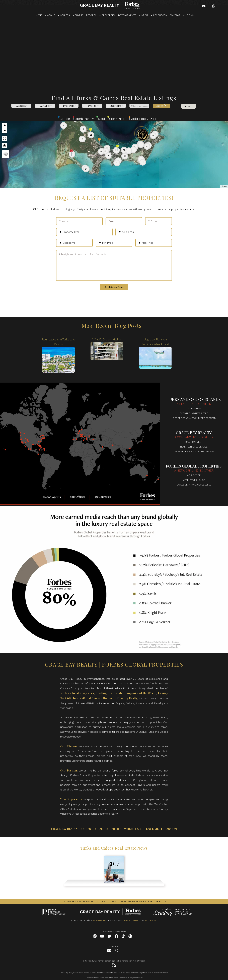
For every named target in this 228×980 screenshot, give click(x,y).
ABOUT (50, 15)
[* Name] (79, 221)
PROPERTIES (107, 15)
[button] (106, 151)
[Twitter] (109, 937)
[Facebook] (117, 937)
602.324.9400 (152, 920)
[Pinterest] (130, 937)
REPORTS (91, 15)
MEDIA (144, 15)
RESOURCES (159, 15)
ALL (154, 119)
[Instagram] (95, 937)
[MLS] (139, 106)
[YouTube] (102, 937)
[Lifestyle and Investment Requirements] (114, 265)
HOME (39, 15)
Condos (65, 119)
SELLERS (64, 15)
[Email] (124, 221)
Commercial (118, 119)
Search (161, 106)
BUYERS (78, 15)
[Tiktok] (123, 937)
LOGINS (188, 15)
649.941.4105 (100, 920)
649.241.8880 (131, 920)
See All (188, 106)
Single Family (84, 119)
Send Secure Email (114, 287)
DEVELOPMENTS (127, 15)
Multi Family (139, 119)
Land (101, 119)
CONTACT (175, 15)
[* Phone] (159, 221)
